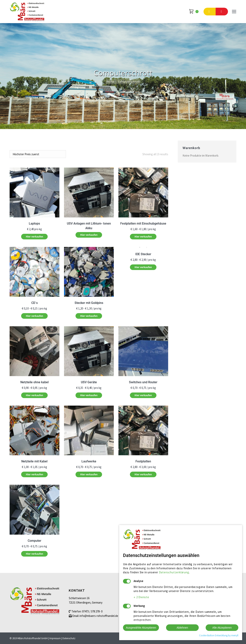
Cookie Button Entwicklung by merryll (219, 635)
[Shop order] (38, 154)
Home (110, 82)
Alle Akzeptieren (222, 628)
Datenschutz (69, 638)
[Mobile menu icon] (234, 12)
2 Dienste (141, 597)
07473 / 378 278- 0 (92, 611)
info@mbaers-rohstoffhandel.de (99, 616)
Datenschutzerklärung (174, 572)
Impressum (55, 638)
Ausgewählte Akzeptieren (141, 628)
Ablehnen (182, 628)
